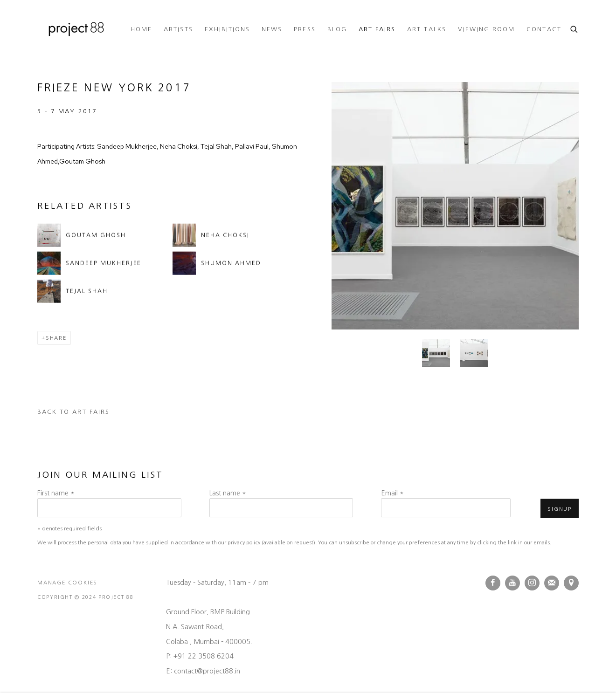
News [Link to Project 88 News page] (272, 29)
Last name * (228, 493)
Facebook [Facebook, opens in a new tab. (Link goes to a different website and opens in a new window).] (493, 583)
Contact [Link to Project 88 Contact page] (544, 29)
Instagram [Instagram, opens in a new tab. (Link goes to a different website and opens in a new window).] (532, 583)
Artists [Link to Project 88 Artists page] (178, 29)
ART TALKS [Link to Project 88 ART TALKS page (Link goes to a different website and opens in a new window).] (426, 29)
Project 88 (75, 29)
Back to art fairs (73, 412)
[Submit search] (574, 28)
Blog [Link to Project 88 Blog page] (337, 29)
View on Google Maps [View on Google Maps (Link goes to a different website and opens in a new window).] (571, 583)
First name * (56, 493)
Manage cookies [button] (67, 583)
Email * (392, 493)
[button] (436, 353)
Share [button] (56, 338)
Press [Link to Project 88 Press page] (305, 29)
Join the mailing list (552, 583)
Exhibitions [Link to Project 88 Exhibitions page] (228, 29)
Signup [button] (560, 509)
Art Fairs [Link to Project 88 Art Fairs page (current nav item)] (377, 29)
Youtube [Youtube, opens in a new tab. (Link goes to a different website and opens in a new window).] (512, 583)
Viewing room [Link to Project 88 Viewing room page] (487, 29)
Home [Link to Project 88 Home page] (141, 29)
